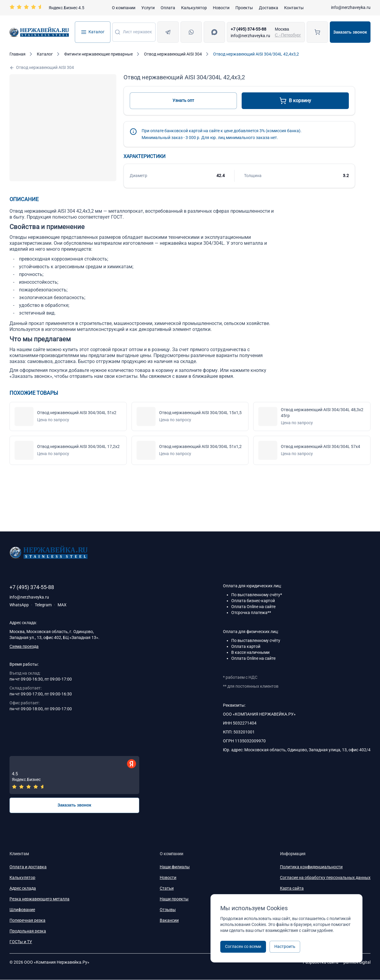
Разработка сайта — (337, 962)
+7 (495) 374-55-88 (248, 29)
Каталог (93, 32)
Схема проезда (24, 646)
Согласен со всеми (243, 946)
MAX (62, 605)
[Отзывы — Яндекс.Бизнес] (74, 775)
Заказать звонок (350, 32)
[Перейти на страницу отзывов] (47, 8)
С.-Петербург (288, 35)
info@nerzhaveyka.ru (351, 7)
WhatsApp (19, 605)
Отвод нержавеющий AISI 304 (42, 68)
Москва (282, 29)
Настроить (285, 946)
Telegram (43, 605)
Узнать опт (183, 100)
